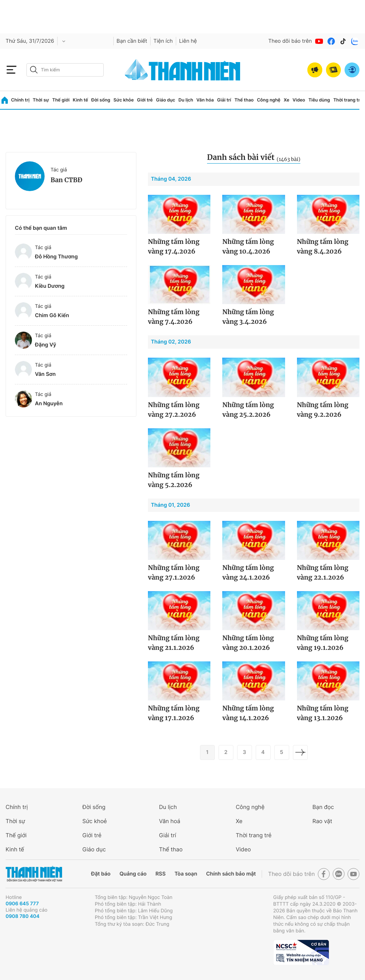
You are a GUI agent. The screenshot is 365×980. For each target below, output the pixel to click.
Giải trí (224, 100)
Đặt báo (101, 874)
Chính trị (20, 100)
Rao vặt (322, 821)
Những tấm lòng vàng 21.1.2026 (174, 643)
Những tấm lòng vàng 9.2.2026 (323, 410)
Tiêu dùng (319, 100)
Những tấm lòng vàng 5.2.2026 (174, 480)
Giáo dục (166, 100)
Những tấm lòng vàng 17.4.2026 (174, 246)
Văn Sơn (45, 374)
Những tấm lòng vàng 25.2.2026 (248, 410)
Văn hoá (170, 821)
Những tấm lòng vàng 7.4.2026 (174, 317)
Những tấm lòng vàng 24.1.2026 (248, 573)
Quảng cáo (133, 874)
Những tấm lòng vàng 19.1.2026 (323, 643)
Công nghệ (269, 100)
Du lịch (186, 100)
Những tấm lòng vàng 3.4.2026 (248, 317)
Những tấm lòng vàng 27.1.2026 (174, 573)
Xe (286, 100)
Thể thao (244, 100)
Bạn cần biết (132, 41)
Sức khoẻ (94, 821)
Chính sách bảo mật (231, 874)
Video (299, 100)
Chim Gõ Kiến (52, 315)
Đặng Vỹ (46, 345)
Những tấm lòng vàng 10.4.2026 (248, 246)
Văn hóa (205, 100)
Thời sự (41, 100)
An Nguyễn (49, 404)
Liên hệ (188, 41)
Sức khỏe (123, 100)
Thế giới (61, 100)
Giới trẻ (145, 100)
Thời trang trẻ (348, 100)
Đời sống (101, 100)
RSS (160, 874)
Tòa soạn (186, 874)
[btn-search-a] (34, 70)
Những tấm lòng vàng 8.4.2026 (323, 246)
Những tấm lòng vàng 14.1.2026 (248, 713)
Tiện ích (163, 41)
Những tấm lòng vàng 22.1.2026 (323, 573)
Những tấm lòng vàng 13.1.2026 (323, 713)
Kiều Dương (50, 286)
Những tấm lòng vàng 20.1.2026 (248, 643)
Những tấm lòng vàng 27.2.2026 (174, 410)
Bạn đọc (323, 807)
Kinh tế (80, 100)
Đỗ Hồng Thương (56, 257)
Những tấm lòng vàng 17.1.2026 (174, 713)
